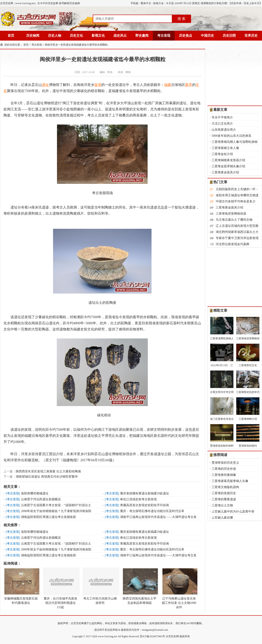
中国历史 (207, 36)
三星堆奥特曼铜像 (224, 475)
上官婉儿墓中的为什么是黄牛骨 (233, 512)
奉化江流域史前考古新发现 (138, 499)
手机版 (134, 3)
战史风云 (120, 36)
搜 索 (181, 19)
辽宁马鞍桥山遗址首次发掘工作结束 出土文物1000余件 (179, 588)
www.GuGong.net (108, 636)
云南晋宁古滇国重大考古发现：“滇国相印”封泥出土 (56, 505)
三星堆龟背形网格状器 (231, 214)
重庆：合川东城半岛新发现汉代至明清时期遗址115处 (60, 588)
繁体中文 (146, 3)
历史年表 (236, 3)
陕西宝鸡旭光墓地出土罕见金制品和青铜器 (140, 586)
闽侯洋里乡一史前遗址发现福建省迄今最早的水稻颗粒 (76, 45)
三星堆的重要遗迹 (224, 499)
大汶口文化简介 (222, 124)
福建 (168, 85)
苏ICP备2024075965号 (153, 636)
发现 (98, 85)
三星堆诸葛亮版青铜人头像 (230, 481)
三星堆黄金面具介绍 (225, 172)
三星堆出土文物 (222, 505)
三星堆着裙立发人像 (225, 148)
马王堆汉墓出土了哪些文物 (234, 220)
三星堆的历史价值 (224, 469)
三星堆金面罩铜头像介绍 (228, 166)
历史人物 (55, 36)
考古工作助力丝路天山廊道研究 (100, 586)
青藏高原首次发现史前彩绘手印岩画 (145, 505)
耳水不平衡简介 (222, 117)
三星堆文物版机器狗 (225, 487)
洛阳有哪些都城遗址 (35, 493)
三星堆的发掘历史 (224, 493)
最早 (189, 85)
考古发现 (164, 36)
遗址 (45, 85)
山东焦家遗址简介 (224, 130)
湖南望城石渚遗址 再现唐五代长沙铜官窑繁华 (47, 477)
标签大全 (159, 3)
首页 (11, 36)
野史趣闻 (142, 36)
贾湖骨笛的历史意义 (225, 463)
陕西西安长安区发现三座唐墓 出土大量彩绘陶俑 (48, 471)
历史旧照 (229, 36)
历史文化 (76, 36)
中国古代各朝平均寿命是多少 (236, 201)
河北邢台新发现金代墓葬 (233, 244)
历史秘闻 (33, 36)
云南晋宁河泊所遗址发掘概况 (41, 499)
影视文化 (98, 36)
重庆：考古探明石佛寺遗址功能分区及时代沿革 (152, 511)
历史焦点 (186, 36)
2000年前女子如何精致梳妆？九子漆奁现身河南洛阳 (56, 511)
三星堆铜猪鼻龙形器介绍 (228, 160)
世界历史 (251, 36)
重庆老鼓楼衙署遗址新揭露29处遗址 (145, 493)
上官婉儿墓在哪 (222, 518)
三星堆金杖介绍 (222, 154)
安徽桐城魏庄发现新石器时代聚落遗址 (21, 586)
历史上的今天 (252, 3)
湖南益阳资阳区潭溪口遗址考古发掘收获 (48, 517)
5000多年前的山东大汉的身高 (231, 136)
